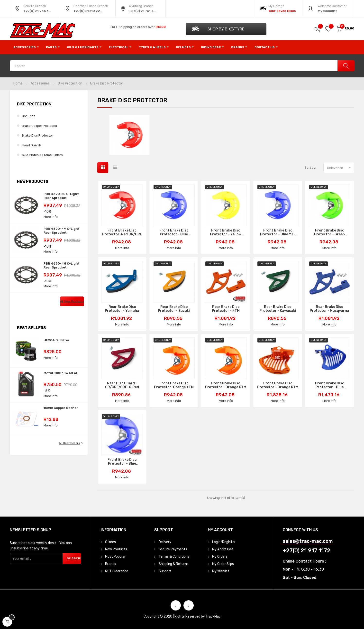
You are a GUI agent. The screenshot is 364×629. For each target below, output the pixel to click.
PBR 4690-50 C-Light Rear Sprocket (61, 196)
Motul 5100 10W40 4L (61, 373)
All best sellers (71, 443)
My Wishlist (221, 571)
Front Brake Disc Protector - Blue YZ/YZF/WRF (174, 232)
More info (51, 217)
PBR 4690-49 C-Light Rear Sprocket (62, 231)
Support (165, 571)
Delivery (165, 542)
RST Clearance (117, 571)
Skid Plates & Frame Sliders (42, 155)
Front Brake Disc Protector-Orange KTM (174, 385)
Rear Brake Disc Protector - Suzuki (174, 309)
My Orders (220, 557)
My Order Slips (223, 564)
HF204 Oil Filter (56, 340)
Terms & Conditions (174, 557)
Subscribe (74, 558)
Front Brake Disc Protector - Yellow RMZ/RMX (226, 232)
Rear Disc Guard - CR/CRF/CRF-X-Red (122, 385)
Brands (111, 564)
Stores (110, 542)
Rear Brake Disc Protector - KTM (226, 309)
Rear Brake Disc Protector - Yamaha (122, 309)
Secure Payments (173, 549)
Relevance (341, 168)
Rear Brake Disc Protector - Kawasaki (278, 309)
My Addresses (223, 549)
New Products (116, 549)
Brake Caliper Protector (40, 126)
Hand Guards (32, 145)
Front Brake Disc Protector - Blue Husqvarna (330, 385)
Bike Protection (34, 104)
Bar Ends (29, 116)
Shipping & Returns (174, 564)
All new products (72, 301)
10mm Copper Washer (61, 408)
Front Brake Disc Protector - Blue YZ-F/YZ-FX (278, 232)
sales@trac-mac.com (308, 541)
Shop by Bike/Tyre (218, 29)
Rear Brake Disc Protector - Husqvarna (329, 309)
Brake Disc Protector (37, 135)
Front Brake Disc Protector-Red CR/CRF (122, 232)
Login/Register (224, 542)
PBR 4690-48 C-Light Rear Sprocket (62, 265)
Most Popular (115, 557)
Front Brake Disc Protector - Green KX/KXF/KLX (329, 232)
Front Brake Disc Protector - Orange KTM (226, 385)
